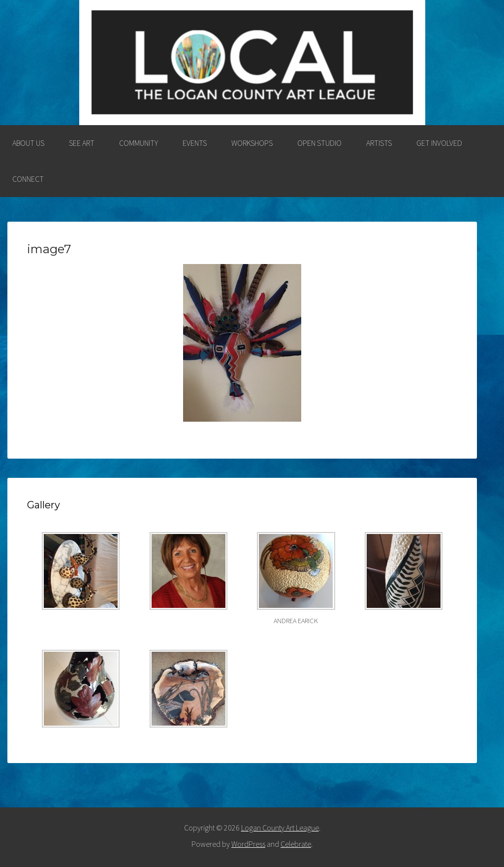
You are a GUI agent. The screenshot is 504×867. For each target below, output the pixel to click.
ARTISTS (379, 143)
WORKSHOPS (252, 143)
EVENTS (195, 143)
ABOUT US (28, 143)
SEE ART (82, 143)
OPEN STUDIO (319, 143)
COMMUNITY (139, 143)
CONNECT (28, 179)
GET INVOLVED (439, 143)
